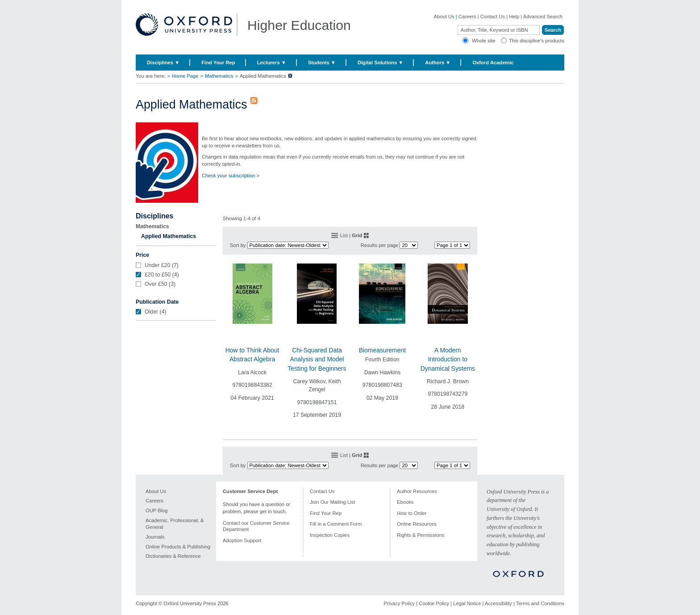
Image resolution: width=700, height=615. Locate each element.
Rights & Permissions (421, 535)
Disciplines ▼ (163, 63)
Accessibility (498, 603)
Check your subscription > (231, 176)
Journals (155, 537)
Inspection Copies (330, 535)
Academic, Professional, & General (175, 524)
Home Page (185, 76)
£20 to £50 (158, 275)
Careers (467, 17)
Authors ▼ (438, 63)
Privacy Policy (400, 603)
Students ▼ (322, 63)
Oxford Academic (493, 63)
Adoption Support (242, 540)
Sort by (238, 245)
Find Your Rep (218, 63)
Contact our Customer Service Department (256, 526)
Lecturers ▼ (272, 63)
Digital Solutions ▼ (380, 63)
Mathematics (219, 76)
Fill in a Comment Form (336, 524)
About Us (444, 17)
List (344, 235)
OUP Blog (157, 510)
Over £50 (156, 284)
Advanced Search (543, 17)
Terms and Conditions (540, 603)
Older (151, 312)
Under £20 (158, 265)
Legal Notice (467, 603)
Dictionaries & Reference (173, 556)
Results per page (380, 245)
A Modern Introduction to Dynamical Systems (448, 359)
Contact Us (493, 17)
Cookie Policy (434, 603)
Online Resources (417, 524)
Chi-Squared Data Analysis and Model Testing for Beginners (317, 359)
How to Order (412, 513)
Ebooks (405, 502)
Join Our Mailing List (332, 502)
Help (514, 17)
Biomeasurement (382, 350)
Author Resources (417, 491)
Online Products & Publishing (178, 547)
